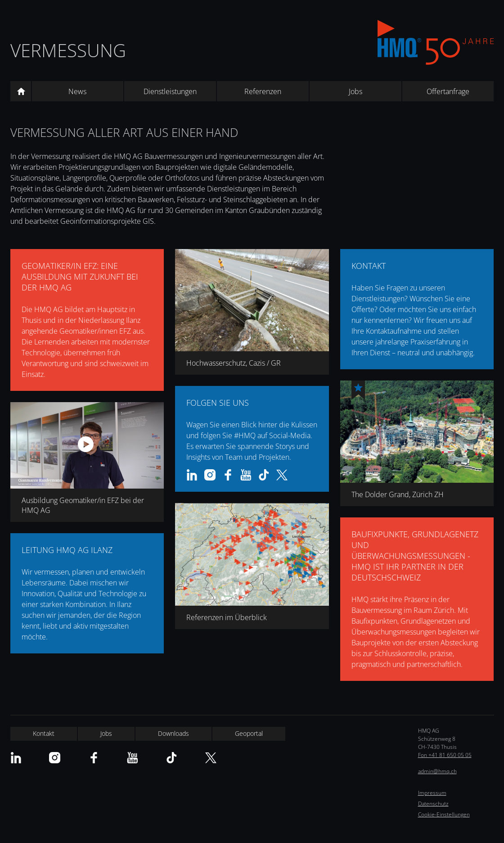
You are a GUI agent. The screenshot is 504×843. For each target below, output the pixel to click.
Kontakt (44, 733)
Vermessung (68, 50)
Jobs (355, 91)
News (77, 91)
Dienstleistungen (170, 91)
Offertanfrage (448, 91)
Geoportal (249, 733)
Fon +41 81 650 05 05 (445, 755)
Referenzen (263, 91)
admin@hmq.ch (437, 771)
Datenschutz (433, 804)
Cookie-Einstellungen (444, 814)
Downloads (173, 733)
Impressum (432, 793)
